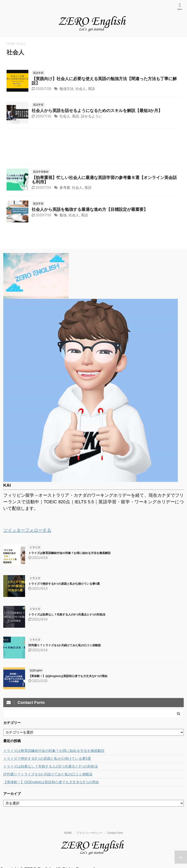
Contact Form (115, 833)
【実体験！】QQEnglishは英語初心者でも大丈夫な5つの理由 (68, 676)
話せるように (91, 116)
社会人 (81, 89)
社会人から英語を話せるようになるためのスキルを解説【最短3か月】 (97, 111)
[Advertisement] (93, 147)
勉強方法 (67, 89)
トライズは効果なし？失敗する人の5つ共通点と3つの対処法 (67, 614)
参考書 (65, 188)
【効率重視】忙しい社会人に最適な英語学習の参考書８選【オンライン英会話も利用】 (104, 180)
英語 (91, 89)
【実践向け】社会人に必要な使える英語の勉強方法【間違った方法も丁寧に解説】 (104, 81)
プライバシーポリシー (89, 833)
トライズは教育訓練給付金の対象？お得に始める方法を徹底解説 (69, 553)
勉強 (63, 215)
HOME (68, 833)
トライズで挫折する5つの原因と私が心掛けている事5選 (64, 584)
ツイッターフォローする (27, 530)
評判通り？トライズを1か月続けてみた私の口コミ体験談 (65, 645)
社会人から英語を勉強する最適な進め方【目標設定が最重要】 (90, 209)
